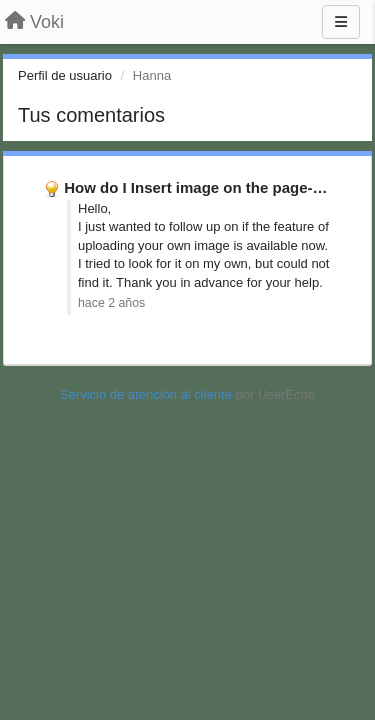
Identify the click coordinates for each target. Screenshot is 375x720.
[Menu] (341, 22)
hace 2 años (111, 303)
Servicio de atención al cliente (148, 394)
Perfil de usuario (65, 75)
